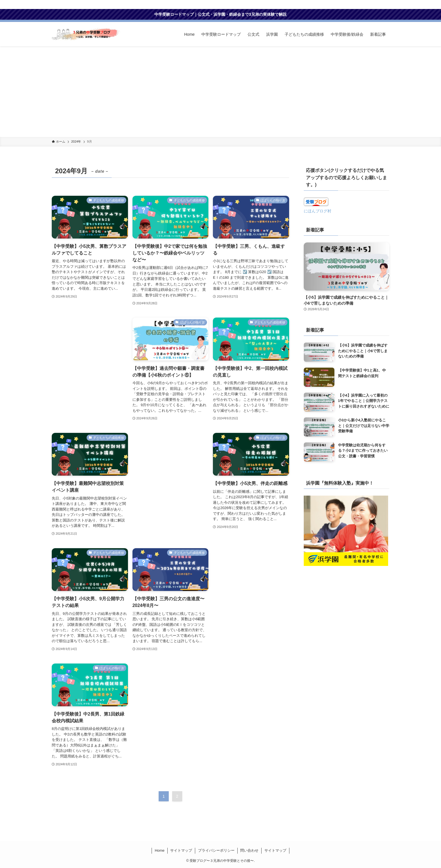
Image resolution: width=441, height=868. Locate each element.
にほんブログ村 (318, 211)
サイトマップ (181, 850)
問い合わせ (249, 850)
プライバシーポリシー (216, 850)
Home (160, 850)
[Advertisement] (220, 95)
